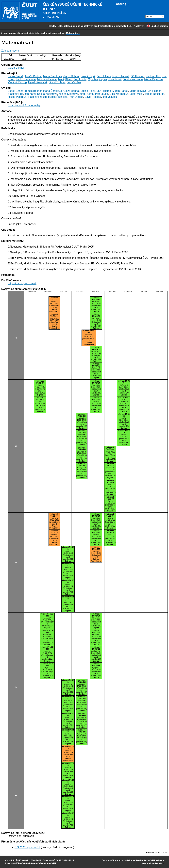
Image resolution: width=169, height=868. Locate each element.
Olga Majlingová (97, 79)
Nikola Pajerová (153, 79)
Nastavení (139, 26)
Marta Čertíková (52, 76)
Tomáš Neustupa (133, 79)
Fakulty (52, 26)
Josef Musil (115, 79)
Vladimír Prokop (17, 82)
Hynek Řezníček (38, 82)
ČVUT (58, 860)
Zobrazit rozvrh (10, 51)
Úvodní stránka (8, 33)
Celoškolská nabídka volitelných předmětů (81, 26)
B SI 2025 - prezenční (27, 847)
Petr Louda (80, 79)
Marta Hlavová (121, 76)
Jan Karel (30, 94)
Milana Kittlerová (47, 79)
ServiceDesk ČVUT (145, 860)
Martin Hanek (120, 91)
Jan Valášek (74, 82)
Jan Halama (104, 76)
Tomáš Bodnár (33, 76)
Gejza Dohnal (16, 68)
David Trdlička (57, 82)
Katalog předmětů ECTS (119, 26)
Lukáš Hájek (88, 76)
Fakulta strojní (25, 33)
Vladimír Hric (153, 76)
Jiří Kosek (23, 860)
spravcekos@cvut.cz (153, 863)
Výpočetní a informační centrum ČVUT (36, 863)
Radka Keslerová (26, 79)
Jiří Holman (138, 76)
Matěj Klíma (65, 79)
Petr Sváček (76, 97)
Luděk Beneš (16, 76)
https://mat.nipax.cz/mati (22, 283)
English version (157, 26)
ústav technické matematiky (49, 33)
